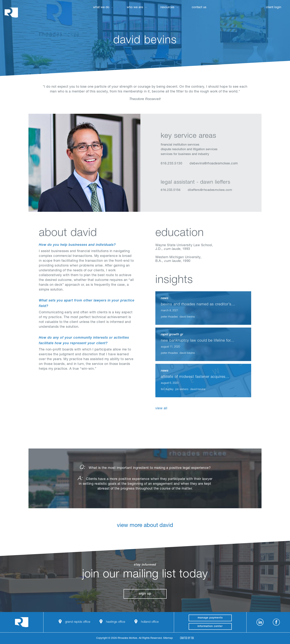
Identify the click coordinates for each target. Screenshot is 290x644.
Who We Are (135, 7)
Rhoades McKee (11, 12)
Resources (167, 7)
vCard (172, 173)
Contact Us (199, 7)
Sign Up (145, 594)
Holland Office (150, 622)
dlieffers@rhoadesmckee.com (210, 190)
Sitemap (168, 638)
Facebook (276, 622)
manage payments (210, 618)
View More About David (145, 529)
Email (182, 173)
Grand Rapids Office (78, 622)
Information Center (210, 626)
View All (161, 409)
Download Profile (191, 173)
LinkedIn (163, 173)
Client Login (274, 7)
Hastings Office (116, 622)
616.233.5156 (171, 190)
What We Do (101, 7)
